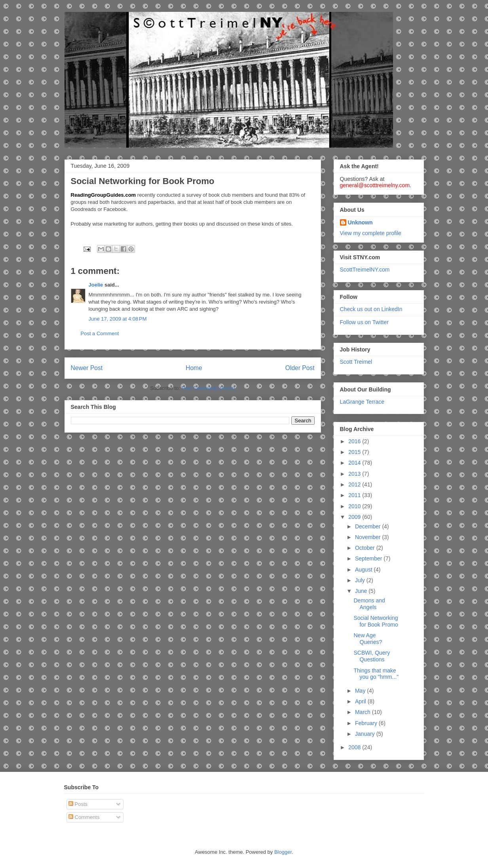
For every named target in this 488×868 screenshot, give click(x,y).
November (368, 537)
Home (194, 368)
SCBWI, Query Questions (372, 656)
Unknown (360, 222)
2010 (355, 506)
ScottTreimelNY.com (365, 270)
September (369, 558)
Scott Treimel (356, 362)
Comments (84, 817)
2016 (355, 441)
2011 (355, 495)
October (366, 548)
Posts (78, 804)
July (361, 580)
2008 (355, 747)
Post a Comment (100, 333)
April (361, 701)
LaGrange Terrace (362, 402)
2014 (355, 463)
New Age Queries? (368, 639)
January (366, 734)
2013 (355, 474)
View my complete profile (371, 233)
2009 (355, 517)
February (367, 723)
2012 (355, 484)
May (361, 691)
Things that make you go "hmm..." (376, 674)
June (362, 591)
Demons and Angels (369, 604)
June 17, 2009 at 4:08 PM (118, 319)
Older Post (300, 368)
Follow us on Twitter (364, 322)
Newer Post (87, 368)
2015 (355, 452)
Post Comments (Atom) (208, 388)
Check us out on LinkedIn (371, 309)
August (364, 570)
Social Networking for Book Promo (376, 621)
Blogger (283, 852)
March (364, 712)
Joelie (96, 285)
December (368, 526)
